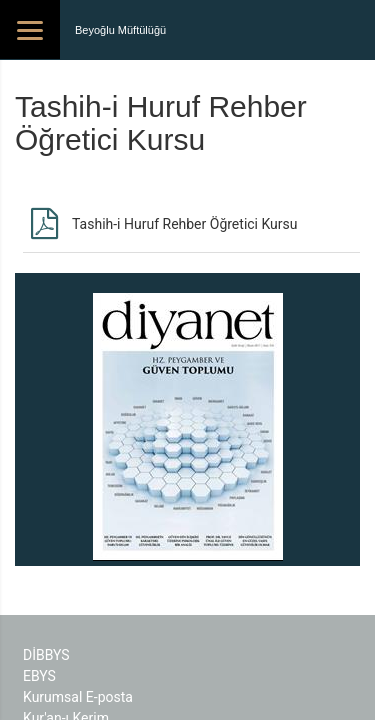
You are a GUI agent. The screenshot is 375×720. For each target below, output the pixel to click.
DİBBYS (46, 655)
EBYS (39, 676)
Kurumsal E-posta (78, 697)
